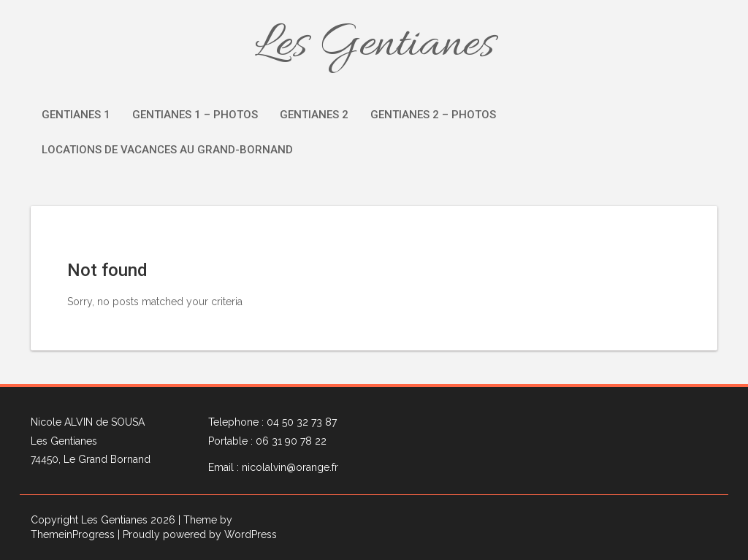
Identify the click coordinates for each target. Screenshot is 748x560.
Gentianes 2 (314, 115)
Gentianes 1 (76, 115)
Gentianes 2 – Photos (433, 115)
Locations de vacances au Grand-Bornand (167, 150)
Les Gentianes (374, 45)
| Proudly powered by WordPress (197, 534)
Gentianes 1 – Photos (195, 115)
